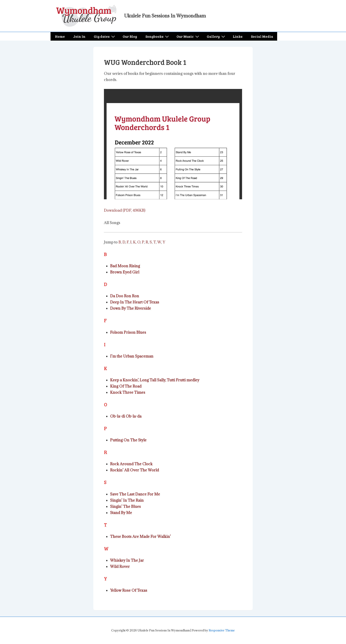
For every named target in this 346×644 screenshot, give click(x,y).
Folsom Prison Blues (128, 332)
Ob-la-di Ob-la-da (126, 416)
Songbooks (158, 36)
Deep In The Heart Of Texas (135, 302)
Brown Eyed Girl (125, 272)
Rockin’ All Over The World (134, 470)
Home (60, 36)
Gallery (216, 36)
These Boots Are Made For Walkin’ (140, 537)
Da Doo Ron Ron (125, 296)
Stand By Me (121, 513)
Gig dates (105, 36)
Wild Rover (120, 567)
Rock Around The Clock (131, 464)
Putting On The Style (128, 440)
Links (238, 36)
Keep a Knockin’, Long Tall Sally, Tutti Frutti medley (155, 380)
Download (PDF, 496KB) (125, 210)
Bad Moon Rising (125, 266)
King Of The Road (126, 386)
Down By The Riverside (131, 308)
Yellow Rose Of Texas (129, 590)
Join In (79, 36)
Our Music (188, 36)
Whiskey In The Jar (127, 560)
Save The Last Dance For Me (135, 494)
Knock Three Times (128, 392)
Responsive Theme (222, 630)
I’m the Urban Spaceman (132, 356)
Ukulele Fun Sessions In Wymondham (165, 16)
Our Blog (130, 36)
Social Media (262, 36)
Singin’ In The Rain (127, 500)
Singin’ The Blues (125, 507)
